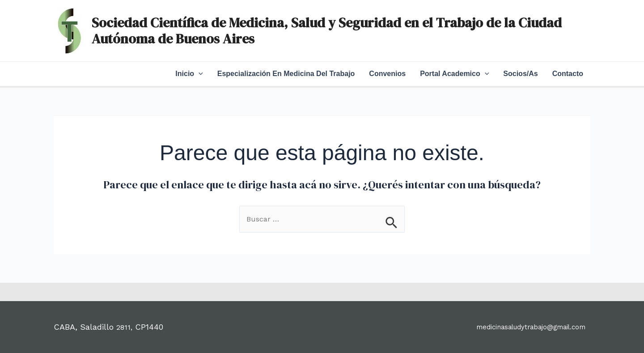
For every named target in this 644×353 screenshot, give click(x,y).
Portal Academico (454, 74)
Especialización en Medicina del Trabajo (286, 74)
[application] (199, 74)
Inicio (189, 74)
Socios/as (520, 74)
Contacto (568, 74)
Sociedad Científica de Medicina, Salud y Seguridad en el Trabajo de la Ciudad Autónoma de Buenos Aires (327, 31)
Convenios (387, 74)
